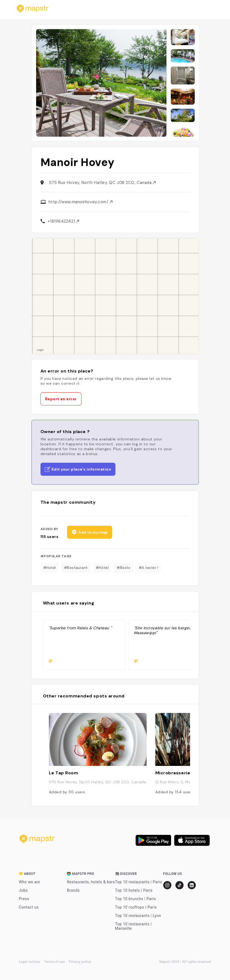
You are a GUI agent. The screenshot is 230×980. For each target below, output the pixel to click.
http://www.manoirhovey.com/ (81, 202)
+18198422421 (63, 221)
